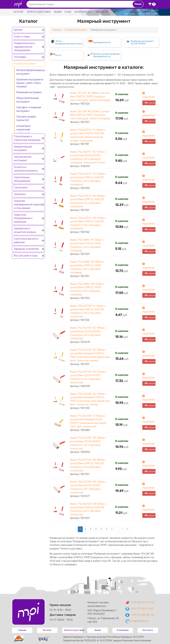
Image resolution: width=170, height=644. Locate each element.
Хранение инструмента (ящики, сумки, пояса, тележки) (30, 83)
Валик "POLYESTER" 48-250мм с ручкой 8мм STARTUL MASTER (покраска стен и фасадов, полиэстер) (88, 509)
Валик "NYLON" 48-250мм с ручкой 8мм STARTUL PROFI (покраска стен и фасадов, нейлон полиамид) (90, 115)
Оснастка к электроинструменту (26, 169)
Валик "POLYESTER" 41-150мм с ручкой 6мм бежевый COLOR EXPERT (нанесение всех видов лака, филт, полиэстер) (88, 421)
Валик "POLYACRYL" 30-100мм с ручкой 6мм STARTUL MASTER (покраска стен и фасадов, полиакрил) (88, 179)
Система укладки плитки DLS (26, 118)
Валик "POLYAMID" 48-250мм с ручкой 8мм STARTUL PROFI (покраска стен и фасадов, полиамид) (87, 289)
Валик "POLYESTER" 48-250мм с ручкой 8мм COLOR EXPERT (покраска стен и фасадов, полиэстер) (88, 487)
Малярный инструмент (29, 92)
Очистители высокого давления (26, 241)
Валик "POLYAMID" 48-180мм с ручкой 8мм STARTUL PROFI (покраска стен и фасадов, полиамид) (87, 267)
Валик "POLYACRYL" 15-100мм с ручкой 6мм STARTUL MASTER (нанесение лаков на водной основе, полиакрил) (88, 135)
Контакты (102, 12)
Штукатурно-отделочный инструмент (24, 130)
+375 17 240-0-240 (147, 14)
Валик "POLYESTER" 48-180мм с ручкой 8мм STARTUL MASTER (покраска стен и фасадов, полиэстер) (88, 465)
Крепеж (18, 30)
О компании (123, 630)
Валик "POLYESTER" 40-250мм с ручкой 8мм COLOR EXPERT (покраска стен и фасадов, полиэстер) (88, 377)
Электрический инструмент (23, 159)
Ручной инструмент (25, 64)
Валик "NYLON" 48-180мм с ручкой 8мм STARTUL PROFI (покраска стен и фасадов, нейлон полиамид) (90, 97)
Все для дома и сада (26, 256)
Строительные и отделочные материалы (27, 138)
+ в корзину (150, 103)
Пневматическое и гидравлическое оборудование (24, 47)
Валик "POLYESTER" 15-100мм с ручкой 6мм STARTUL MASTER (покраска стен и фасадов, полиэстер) (88, 311)
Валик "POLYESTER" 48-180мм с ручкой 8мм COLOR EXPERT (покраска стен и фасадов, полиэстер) (88, 443)
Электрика (20, 194)
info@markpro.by (137, 621)
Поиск (138, 4)
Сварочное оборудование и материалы (23, 218)
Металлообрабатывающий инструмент (31, 72)
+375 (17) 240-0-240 (139, 609)
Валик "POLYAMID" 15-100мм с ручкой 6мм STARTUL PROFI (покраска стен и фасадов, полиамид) (87, 245)
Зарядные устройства (26, 249)
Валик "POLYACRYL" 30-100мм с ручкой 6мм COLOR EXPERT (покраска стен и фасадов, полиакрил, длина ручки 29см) (88, 157)
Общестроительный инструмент (27, 100)
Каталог (19, 12)
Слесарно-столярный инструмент (29, 109)
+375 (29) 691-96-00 (140, 602)
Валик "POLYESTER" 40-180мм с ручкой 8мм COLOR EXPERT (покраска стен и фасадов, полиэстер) (88, 333)
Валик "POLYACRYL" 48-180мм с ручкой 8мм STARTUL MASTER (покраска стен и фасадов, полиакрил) (88, 201)
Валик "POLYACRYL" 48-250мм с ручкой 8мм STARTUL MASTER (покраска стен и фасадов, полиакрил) (88, 223)
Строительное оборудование (22, 179)
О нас (68, 12)
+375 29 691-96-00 (147, 10)
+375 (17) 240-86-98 (140, 615)
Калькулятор (84, 12)
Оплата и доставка (39, 12)
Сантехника (21, 187)
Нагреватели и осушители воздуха (25, 230)
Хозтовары (20, 57)
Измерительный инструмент (23, 148)
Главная (56, 30)
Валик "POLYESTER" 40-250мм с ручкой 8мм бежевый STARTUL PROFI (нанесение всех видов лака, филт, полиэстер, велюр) (90, 399)
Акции (58, 12)
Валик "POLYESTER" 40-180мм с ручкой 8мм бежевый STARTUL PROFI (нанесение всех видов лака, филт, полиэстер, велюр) (90, 355)
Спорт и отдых (22, 37)
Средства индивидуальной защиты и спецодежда (28, 204)
